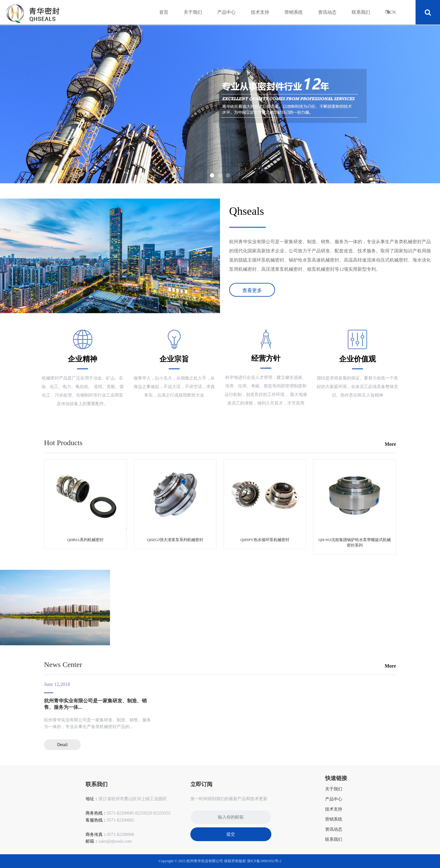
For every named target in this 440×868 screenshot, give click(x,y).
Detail (62, 745)
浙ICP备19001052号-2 (264, 861)
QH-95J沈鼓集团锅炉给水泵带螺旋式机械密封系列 (355, 542)
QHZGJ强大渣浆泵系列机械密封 (175, 540)
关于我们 (193, 12)
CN (392, 12)
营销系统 (294, 12)
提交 (231, 834)
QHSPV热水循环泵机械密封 (265, 540)
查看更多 (252, 290)
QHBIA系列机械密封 (85, 540)
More (390, 444)
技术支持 (260, 12)
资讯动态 (327, 12)
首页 (164, 12)
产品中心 (226, 12)
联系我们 (361, 12)
